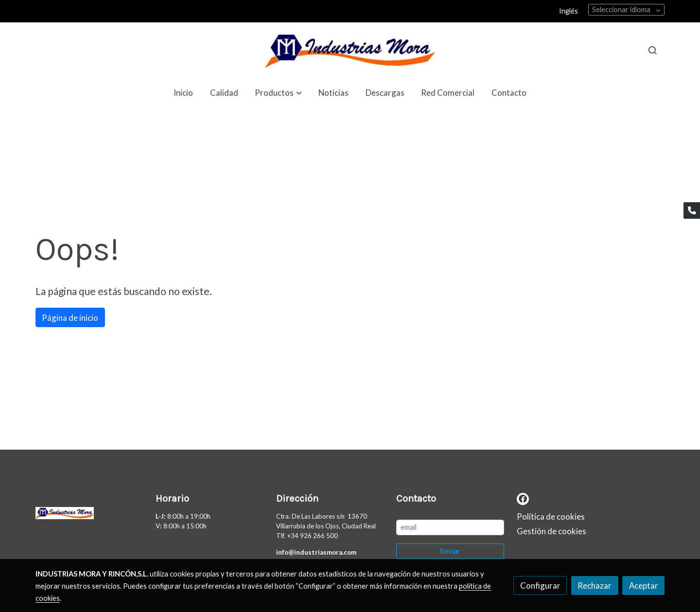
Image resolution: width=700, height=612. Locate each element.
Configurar (540, 586)
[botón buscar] (652, 50)
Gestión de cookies (551, 531)
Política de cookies (551, 516)
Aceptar (644, 586)
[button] (279, 93)
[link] (350, 50)
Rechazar (595, 586)
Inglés (569, 11)
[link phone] (692, 210)
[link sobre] (89, 515)
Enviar (450, 551)
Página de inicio (70, 318)
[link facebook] (523, 498)
